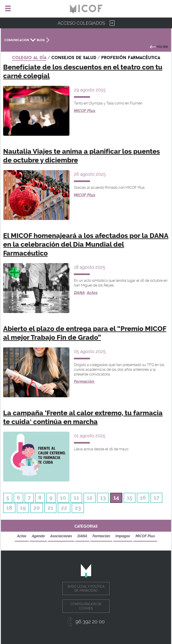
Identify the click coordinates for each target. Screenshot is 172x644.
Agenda (38, 536)
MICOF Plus (85, 111)
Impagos (123, 536)
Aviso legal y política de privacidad (86, 588)
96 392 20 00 (90, 622)
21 (50, 508)
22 (64, 508)
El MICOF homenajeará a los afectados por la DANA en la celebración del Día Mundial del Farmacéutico (86, 244)
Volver (162, 46)
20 (37, 508)
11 (76, 498)
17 (156, 498)
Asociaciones (61, 536)
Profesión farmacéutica (131, 57)
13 (103, 498)
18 (9, 508)
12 (90, 498)
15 (130, 498)
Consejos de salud (74, 57)
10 (63, 498)
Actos (92, 293)
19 (23, 508)
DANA (79, 293)
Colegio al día (29, 57)
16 (143, 498)
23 (78, 508)
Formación (84, 381)
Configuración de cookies (86, 606)
